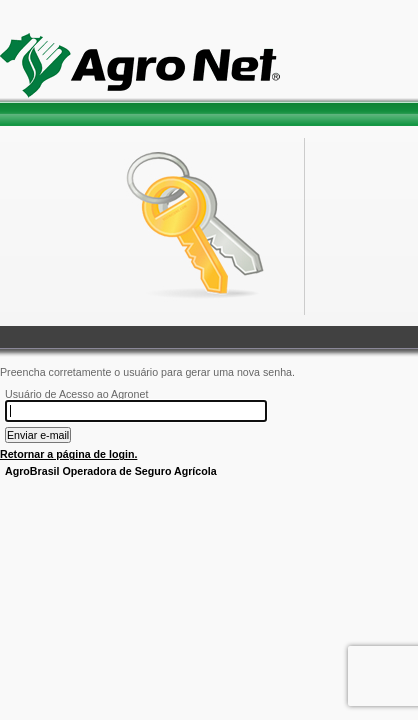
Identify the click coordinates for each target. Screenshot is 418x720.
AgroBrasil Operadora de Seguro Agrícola (111, 471)
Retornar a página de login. (68, 454)
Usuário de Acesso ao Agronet (76, 394)
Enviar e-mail (38, 435)
